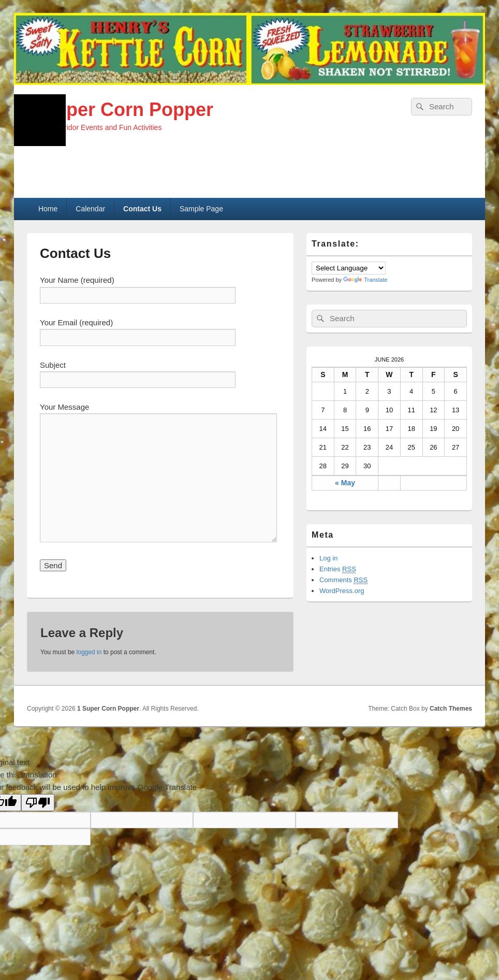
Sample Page (201, 209)
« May (345, 483)
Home (48, 209)
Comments (343, 580)
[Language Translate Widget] (349, 268)
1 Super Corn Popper (120, 110)
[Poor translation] (38, 803)
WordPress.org (342, 591)
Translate (365, 280)
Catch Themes (451, 709)
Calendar (90, 209)
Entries (338, 569)
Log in (328, 558)
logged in (89, 652)
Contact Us (142, 209)
